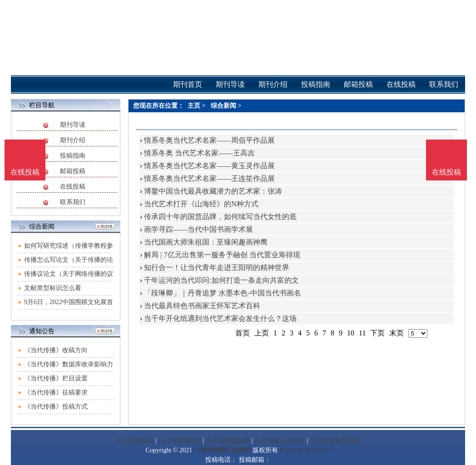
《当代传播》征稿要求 (56, 392)
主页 (194, 106)
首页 (243, 333)
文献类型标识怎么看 (53, 288)
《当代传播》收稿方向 (56, 350)
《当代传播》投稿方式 (56, 407)
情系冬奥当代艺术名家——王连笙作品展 (209, 178)
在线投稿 (73, 187)
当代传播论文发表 (280, 441)
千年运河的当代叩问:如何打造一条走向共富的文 (221, 280)
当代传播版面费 (228, 441)
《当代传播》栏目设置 (56, 378)
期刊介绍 (73, 140)
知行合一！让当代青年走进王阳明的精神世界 (217, 267)
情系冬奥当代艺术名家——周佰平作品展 (209, 140)
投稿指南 (73, 156)
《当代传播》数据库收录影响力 (69, 364)
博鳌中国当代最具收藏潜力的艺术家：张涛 (213, 191)
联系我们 (73, 202)
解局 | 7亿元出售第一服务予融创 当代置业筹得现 (222, 255)
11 (362, 333)
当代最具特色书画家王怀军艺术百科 (202, 306)
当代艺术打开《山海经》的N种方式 (201, 204)
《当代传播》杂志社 (222, 450)
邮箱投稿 (73, 171)
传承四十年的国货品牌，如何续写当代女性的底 (220, 217)
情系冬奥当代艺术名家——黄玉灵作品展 (209, 166)
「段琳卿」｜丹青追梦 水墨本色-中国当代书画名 (222, 293)
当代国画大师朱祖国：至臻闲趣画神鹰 (206, 242)
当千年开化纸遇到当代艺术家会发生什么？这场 (220, 318)
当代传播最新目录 (335, 441)
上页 (262, 333)
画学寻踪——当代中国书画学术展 (198, 229)
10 (351, 333)
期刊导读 (73, 125)
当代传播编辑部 (180, 441)
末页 (397, 333)
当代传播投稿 (134, 441)
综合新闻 (223, 106)
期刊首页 (188, 84)
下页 (377, 333)
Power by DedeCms (305, 450)
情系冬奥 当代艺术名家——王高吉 (199, 153)
